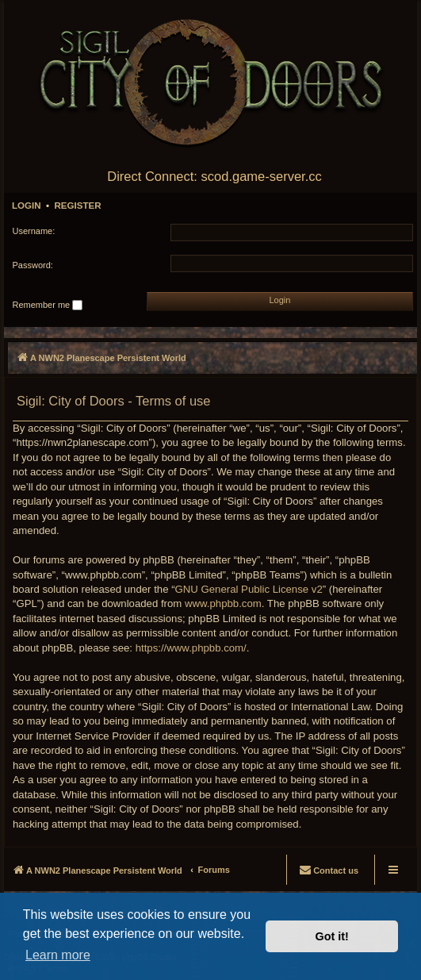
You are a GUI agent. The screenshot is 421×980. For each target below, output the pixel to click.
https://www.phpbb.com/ (191, 648)
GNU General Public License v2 (249, 589)
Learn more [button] (58, 955)
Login (27, 206)
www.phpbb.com (223, 603)
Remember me (48, 306)
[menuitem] (329, 869)
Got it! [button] (332, 936)
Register (77, 206)
